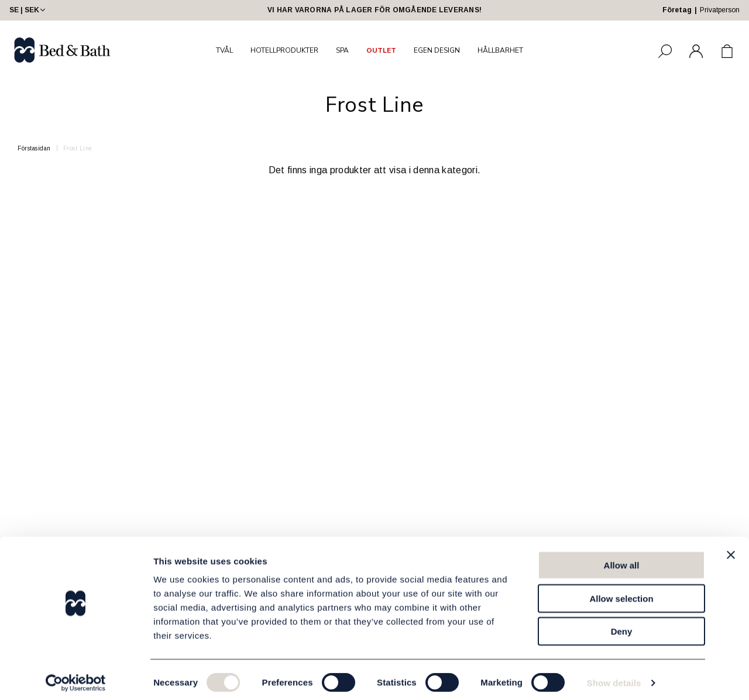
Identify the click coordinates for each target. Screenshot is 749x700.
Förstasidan (34, 148)
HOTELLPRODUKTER (284, 50)
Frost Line (78, 148)
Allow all (622, 559)
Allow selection (621, 593)
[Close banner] (731, 549)
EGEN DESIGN (437, 50)
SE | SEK (28, 10)
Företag (677, 10)
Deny (622, 625)
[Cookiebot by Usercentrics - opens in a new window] (76, 677)
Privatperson (720, 10)
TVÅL (224, 50)
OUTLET (381, 50)
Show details (614, 677)
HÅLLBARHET (500, 50)
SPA (342, 50)
